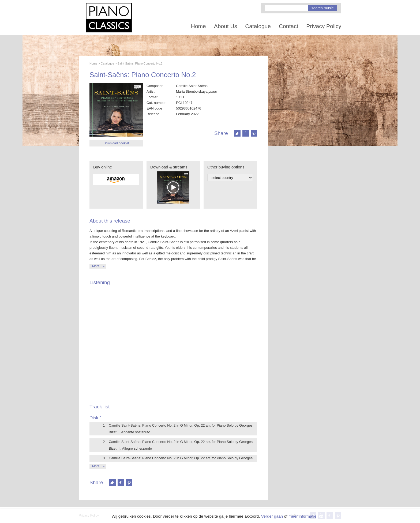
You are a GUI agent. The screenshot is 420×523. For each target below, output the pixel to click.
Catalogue (258, 26)
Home (198, 26)
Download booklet (116, 143)
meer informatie (302, 516)
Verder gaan (272, 516)
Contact (288, 26)
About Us (226, 26)
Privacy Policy (324, 26)
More (96, 266)
